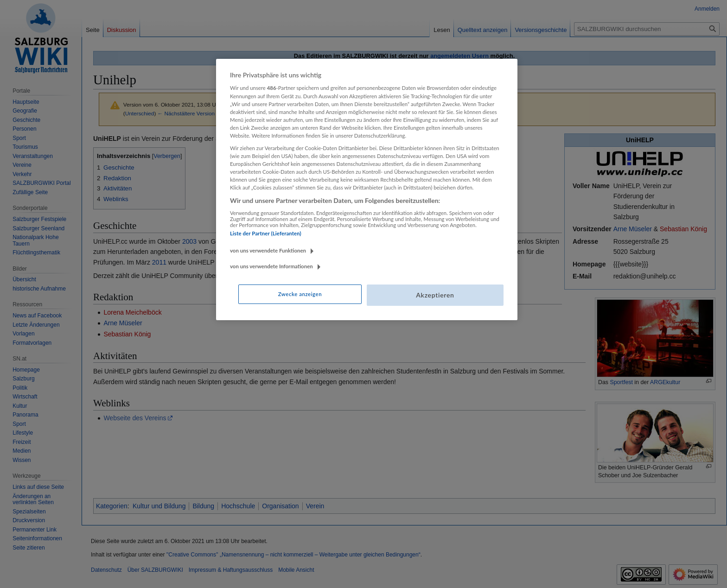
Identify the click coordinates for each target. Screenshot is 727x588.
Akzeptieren (435, 295)
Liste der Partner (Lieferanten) (266, 233)
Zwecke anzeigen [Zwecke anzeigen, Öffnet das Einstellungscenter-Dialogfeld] (300, 294)
